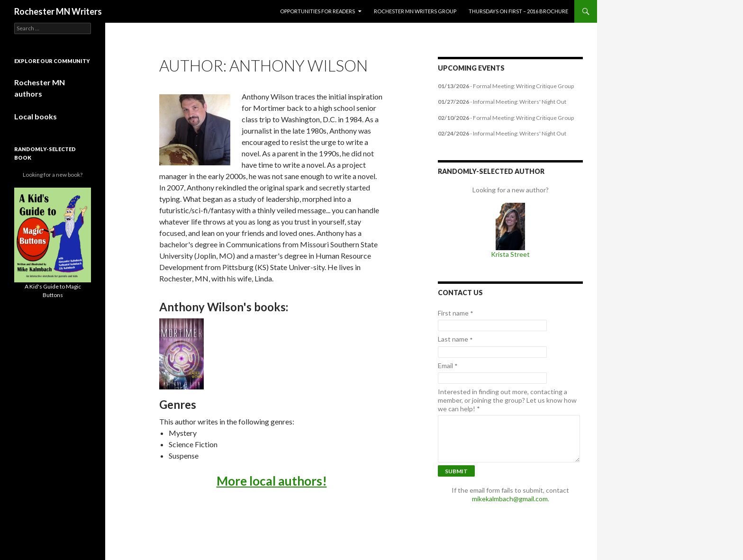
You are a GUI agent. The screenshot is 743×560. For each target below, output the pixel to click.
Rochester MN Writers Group (415, 11)
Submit (456, 471)
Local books (36, 116)
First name (456, 313)
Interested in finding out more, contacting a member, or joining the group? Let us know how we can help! (507, 400)
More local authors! (272, 481)
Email (448, 366)
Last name (455, 339)
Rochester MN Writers (58, 11)
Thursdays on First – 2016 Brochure (518, 11)
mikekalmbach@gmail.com (510, 499)
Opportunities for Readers (317, 11)
